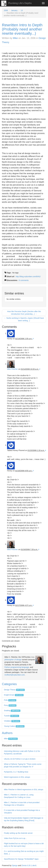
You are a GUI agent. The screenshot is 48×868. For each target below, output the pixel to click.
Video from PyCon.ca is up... (15, 838)
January (14, 10)
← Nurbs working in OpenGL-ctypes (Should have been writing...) (24, 319)
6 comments (24, 280)
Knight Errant (14, 695)
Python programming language (17, 667)
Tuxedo (12, 716)
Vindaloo (12, 721)
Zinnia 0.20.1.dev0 (29, 865)
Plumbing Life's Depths (20, 3)
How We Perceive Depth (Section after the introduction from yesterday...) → (24, 313)
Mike (15, 38)
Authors (7, 733)
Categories (9, 684)
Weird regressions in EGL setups (17, 777)
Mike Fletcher (12, 369)
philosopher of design (13, 660)
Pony (10, 705)
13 (22, 10)
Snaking (12, 711)
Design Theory (14, 690)
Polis (10, 700)
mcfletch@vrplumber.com (15, 675)
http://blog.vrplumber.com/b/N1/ (28, 277)
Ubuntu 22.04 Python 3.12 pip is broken (20, 759)
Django (15, 865)
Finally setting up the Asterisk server (18, 833)
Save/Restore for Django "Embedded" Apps (21, 859)
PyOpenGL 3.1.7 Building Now (16, 772)
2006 (6, 10)
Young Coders (14, 726)
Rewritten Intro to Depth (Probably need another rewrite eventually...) (22, 29)
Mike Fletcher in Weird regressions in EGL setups (24, 790)
